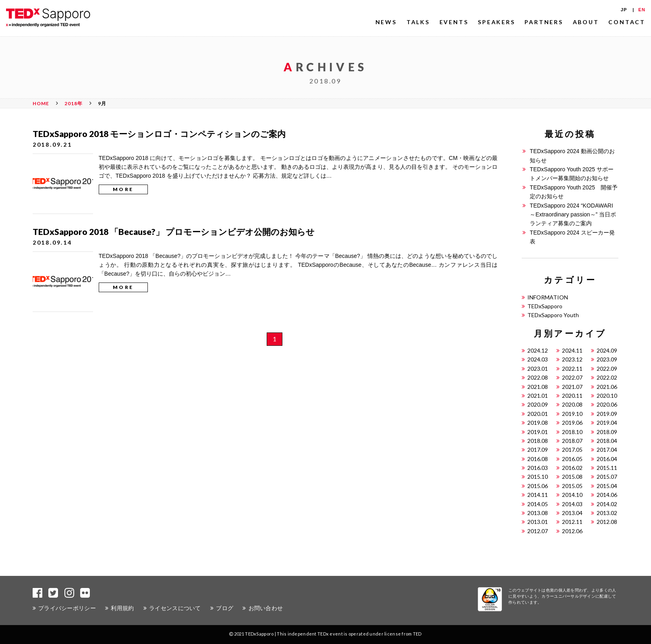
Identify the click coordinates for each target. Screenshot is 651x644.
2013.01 (538, 522)
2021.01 (538, 396)
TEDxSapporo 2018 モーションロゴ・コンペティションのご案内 (159, 134)
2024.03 (538, 359)
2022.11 (572, 369)
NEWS (386, 22)
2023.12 (572, 359)
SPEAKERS (496, 22)
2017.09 (538, 450)
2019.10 (572, 414)
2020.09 (538, 404)
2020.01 (538, 414)
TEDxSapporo (545, 306)
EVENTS (454, 22)
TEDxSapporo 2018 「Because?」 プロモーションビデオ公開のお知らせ (174, 232)
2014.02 (607, 504)
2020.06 (607, 404)
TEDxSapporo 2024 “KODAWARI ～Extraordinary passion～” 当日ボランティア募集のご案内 (573, 215)
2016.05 (572, 459)
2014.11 (538, 495)
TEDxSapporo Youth (553, 315)
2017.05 (572, 450)
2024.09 (607, 350)
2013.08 (538, 513)
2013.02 (607, 513)
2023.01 (538, 369)
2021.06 (607, 387)
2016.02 (572, 468)
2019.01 (538, 432)
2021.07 (572, 387)
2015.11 (607, 468)
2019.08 (538, 423)
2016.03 (538, 468)
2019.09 (607, 414)
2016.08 (538, 459)
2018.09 (607, 432)
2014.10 (572, 495)
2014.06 (607, 495)
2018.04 (607, 441)
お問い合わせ (266, 608)
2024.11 (572, 350)
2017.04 (607, 450)
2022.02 (607, 377)
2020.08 (572, 404)
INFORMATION (548, 297)
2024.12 (538, 350)
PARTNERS (544, 22)
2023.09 (607, 359)
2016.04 (607, 459)
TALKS (418, 22)
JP (624, 10)
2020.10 (607, 396)
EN (642, 10)
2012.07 (538, 531)
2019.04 (607, 423)
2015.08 (572, 477)
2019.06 (572, 423)
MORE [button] (123, 189)
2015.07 (607, 477)
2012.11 (572, 522)
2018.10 (572, 432)
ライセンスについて (175, 608)
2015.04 (607, 486)
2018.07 (572, 441)
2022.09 (607, 369)
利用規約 (122, 608)
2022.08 (538, 377)
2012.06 (572, 531)
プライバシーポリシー (67, 608)
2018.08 (538, 441)
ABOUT (586, 22)
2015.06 (538, 486)
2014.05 (538, 504)
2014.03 (572, 504)
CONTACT (627, 22)
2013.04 (572, 513)
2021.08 (538, 387)
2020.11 (572, 396)
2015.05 (572, 486)
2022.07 (572, 377)
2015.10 (538, 477)
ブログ (225, 608)
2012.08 (607, 522)
